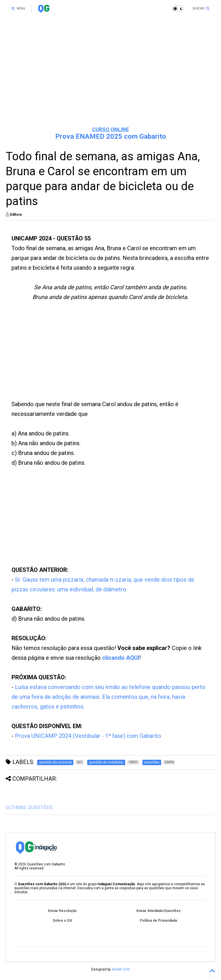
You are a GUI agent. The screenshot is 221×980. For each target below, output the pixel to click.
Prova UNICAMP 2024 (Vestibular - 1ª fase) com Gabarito (88, 736)
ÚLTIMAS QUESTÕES (29, 808)
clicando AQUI (121, 658)
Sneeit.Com (121, 969)
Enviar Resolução (62, 911)
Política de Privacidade (159, 921)
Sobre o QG (62, 921)
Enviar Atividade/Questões (159, 911)
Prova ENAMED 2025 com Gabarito (111, 136)
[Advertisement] (110, 78)
